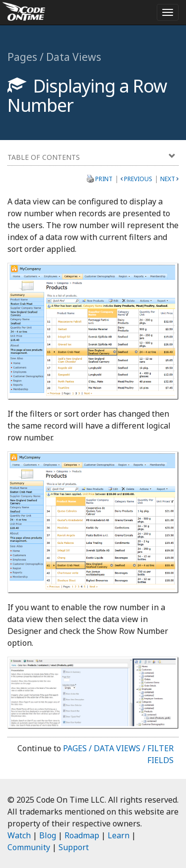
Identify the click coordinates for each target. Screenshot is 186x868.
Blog (48, 835)
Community (29, 847)
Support (74, 847)
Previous (138, 179)
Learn (119, 835)
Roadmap (82, 835)
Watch (19, 835)
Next (168, 179)
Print (104, 179)
